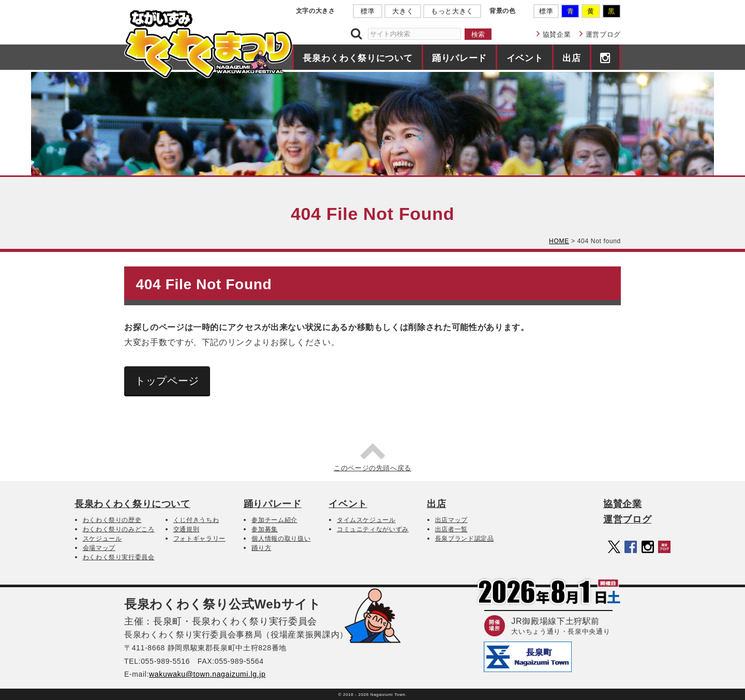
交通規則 (187, 529)
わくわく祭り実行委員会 (119, 557)
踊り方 (261, 548)
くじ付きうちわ (196, 520)
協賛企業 (557, 34)
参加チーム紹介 (274, 520)
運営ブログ (603, 34)
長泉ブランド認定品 (465, 539)
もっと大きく (452, 11)
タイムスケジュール (366, 520)
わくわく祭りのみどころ (119, 529)
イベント (525, 58)
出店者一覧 (451, 529)
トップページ (167, 381)
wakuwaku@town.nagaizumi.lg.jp (207, 674)
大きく (403, 11)
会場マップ (99, 548)
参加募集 (265, 529)
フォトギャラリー (199, 539)
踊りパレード (459, 58)
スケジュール (102, 539)
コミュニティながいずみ (373, 529)
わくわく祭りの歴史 (112, 520)
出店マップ (451, 520)
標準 (368, 11)
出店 (571, 58)
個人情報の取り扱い (281, 539)
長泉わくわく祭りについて (357, 58)
